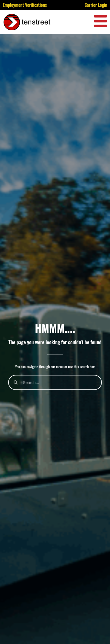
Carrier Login (96, 5)
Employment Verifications (25, 5)
